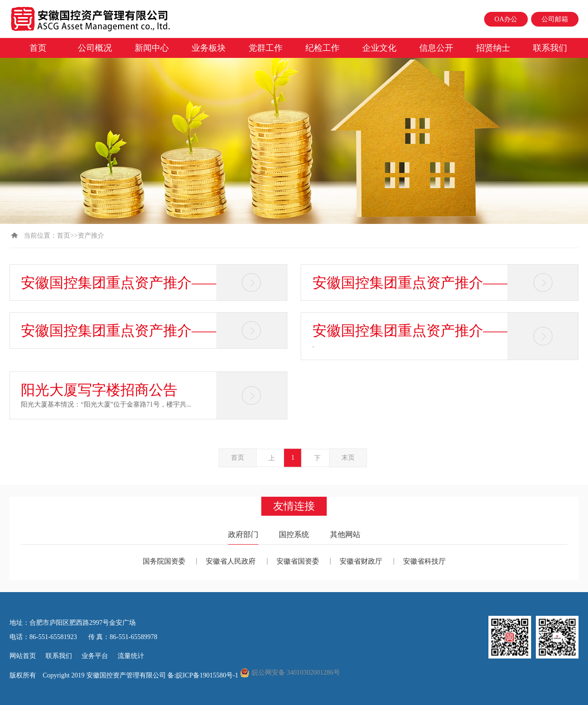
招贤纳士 (493, 48)
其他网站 (345, 534)
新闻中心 (152, 48)
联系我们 (550, 48)
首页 (38, 48)
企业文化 (379, 48)
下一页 (317, 461)
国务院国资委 (164, 561)
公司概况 (95, 48)
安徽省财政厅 (361, 561)
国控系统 (294, 534)
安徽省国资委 (298, 561)
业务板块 (209, 48)
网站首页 (23, 656)
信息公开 (436, 48)
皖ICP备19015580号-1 (208, 675)
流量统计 (131, 656)
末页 (348, 458)
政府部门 (243, 534)
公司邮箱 (555, 19)
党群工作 (266, 48)
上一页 (272, 461)
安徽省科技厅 (424, 561)
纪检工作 (322, 48)
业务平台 (95, 656)
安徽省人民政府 (231, 561)
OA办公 (506, 19)
